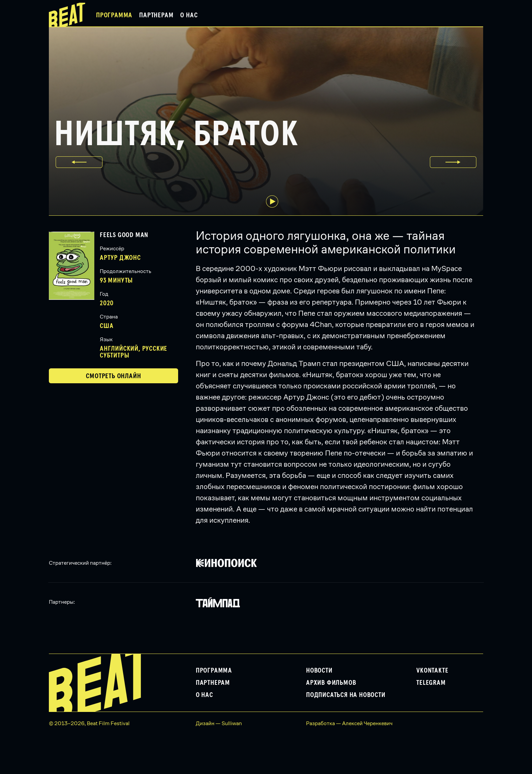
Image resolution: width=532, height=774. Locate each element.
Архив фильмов (331, 683)
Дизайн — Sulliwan (219, 723)
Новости (319, 671)
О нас (189, 15)
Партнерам (156, 15)
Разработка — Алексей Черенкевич (349, 723)
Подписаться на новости (346, 695)
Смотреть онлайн (113, 376)
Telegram (431, 683)
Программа (114, 15)
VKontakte (432, 671)
